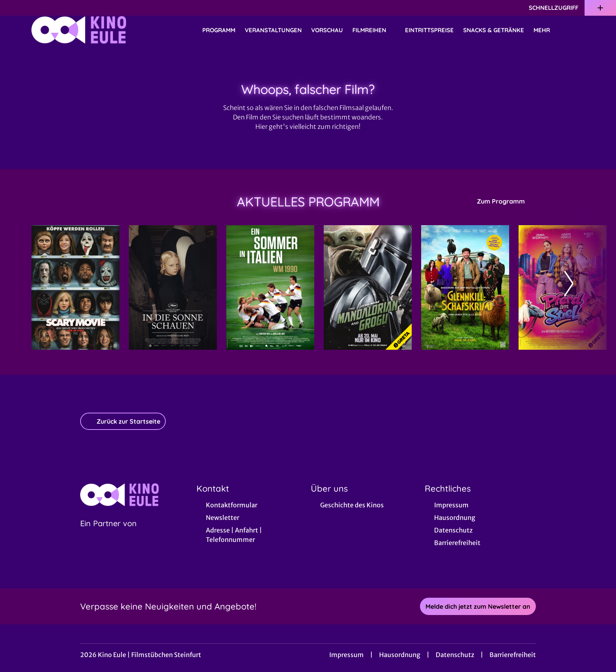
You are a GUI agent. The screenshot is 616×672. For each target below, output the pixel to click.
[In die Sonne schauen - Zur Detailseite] (173, 287)
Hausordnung (400, 655)
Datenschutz (455, 655)
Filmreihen (374, 30)
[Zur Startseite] (86, 30)
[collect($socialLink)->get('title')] (14, 8)
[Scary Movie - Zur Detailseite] (75, 287)
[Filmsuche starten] (577, 30)
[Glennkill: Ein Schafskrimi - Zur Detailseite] (465, 287)
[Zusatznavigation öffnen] (600, 8)
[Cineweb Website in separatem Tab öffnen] (108, 533)
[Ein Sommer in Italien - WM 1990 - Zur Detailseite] (270, 287)
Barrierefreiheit (513, 655)
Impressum (346, 655)
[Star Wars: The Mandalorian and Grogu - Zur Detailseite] (368, 287)
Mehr (546, 30)
